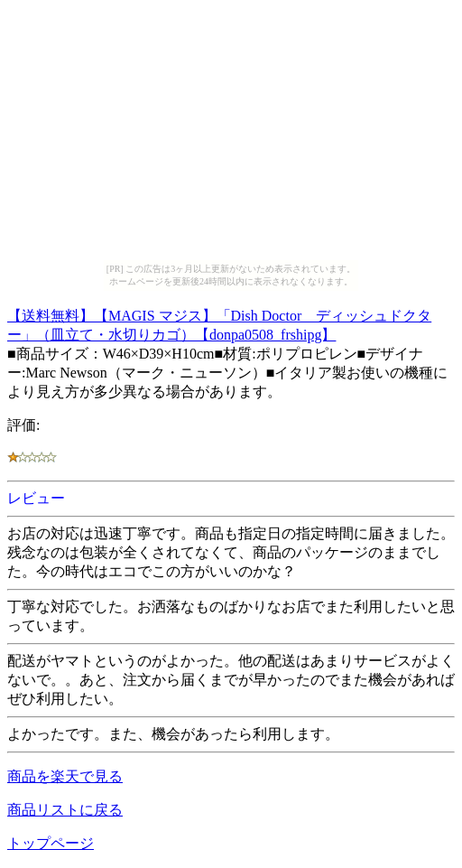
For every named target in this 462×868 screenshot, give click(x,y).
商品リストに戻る (65, 810)
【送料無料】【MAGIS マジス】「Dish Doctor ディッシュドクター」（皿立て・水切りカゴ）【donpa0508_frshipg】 (219, 322)
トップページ (51, 843)
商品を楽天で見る (65, 776)
